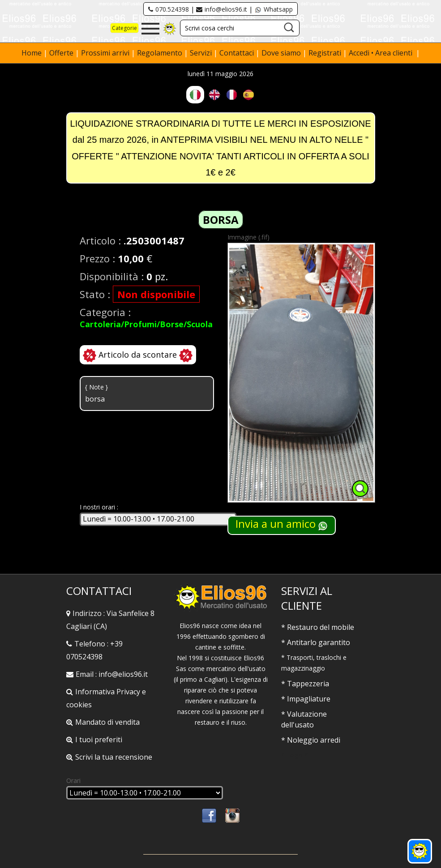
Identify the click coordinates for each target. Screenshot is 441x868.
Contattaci (238, 53)
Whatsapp (274, 9)
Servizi (202, 53)
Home (32, 53)
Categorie (124, 28)
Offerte (62, 53)
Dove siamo (281, 53)
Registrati (325, 53)
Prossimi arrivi (105, 53)
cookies (79, 705)
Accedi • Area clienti (381, 53)
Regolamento (161, 53)
